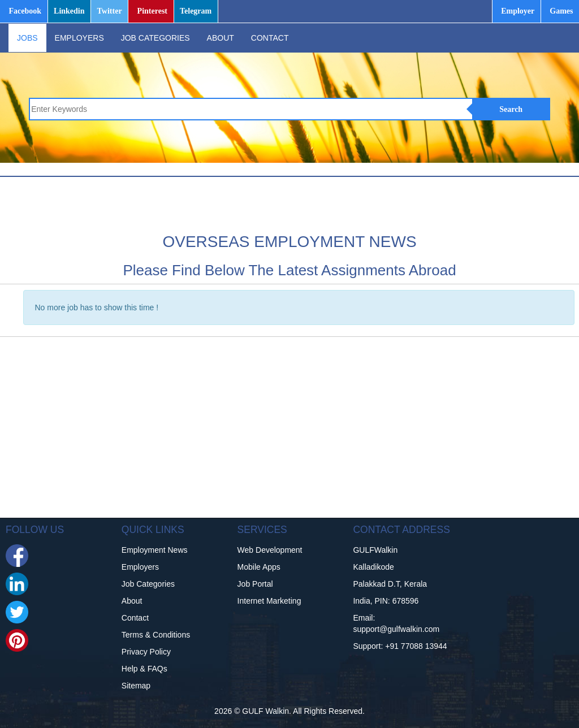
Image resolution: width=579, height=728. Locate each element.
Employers (140, 567)
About (132, 601)
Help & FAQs (144, 669)
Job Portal (255, 584)
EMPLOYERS (79, 38)
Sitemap (136, 686)
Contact (135, 618)
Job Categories (148, 584)
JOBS (27, 38)
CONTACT (270, 38)
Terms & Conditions (156, 635)
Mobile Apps (259, 567)
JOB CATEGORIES (155, 38)
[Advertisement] (223, 203)
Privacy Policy (146, 652)
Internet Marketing (269, 601)
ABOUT (221, 38)
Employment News (155, 550)
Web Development (270, 550)
